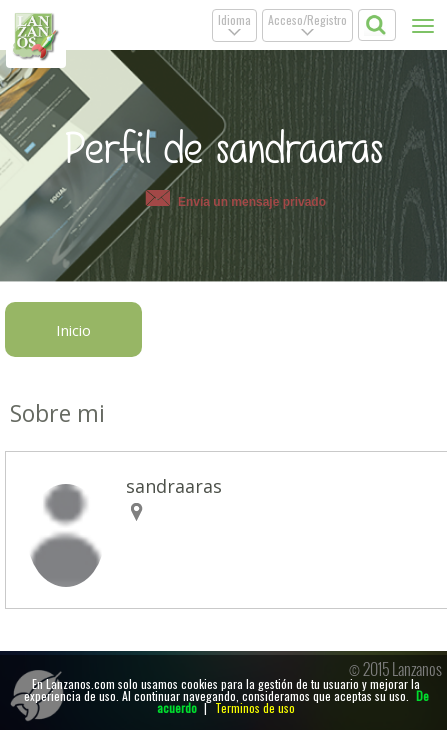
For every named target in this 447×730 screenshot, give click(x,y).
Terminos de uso (255, 707)
